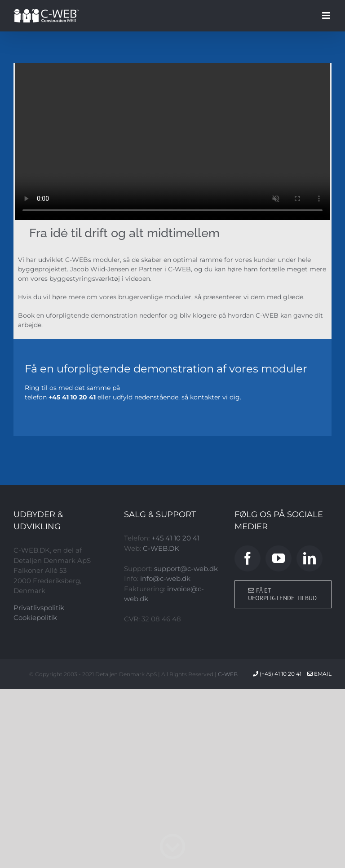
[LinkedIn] (310, 558)
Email (319, 674)
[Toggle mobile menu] (327, 15)
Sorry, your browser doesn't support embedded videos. (172, 142)
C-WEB (228, 674)
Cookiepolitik (35, 618)
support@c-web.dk (186, 569)
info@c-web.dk (165, 578)
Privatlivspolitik (39, 608)
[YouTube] (279, 558)
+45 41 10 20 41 (175, 538)
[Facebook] (248, 558)
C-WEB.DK (161, 548)
